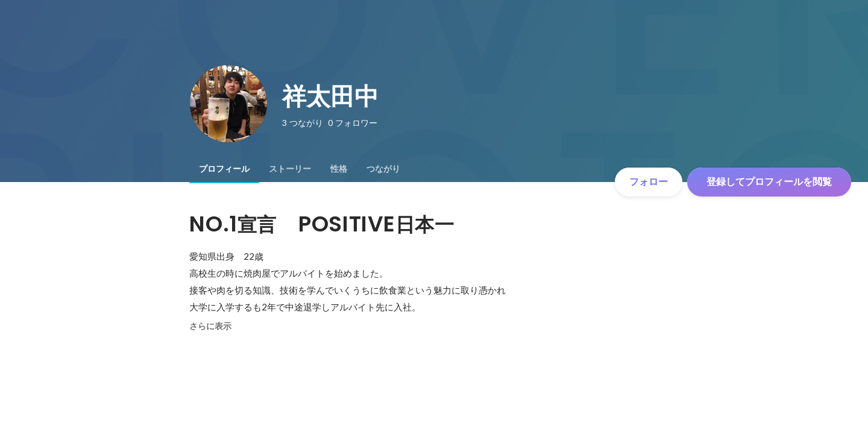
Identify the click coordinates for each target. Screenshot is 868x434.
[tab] (224, 169)
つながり (383, 169)
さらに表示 (210, 326)
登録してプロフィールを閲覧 (769, 182)
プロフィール (224, 169)
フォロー (649, 182)
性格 (339, 169)
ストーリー (290, 169)
